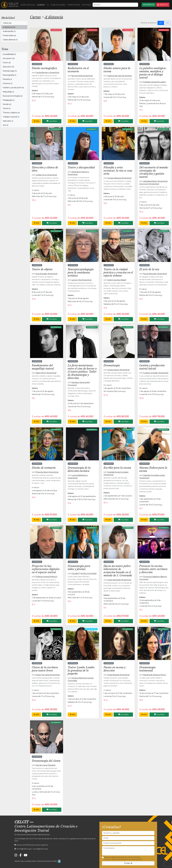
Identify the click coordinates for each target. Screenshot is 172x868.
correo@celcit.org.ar (24, 849)
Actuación (9, 58)
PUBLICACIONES (58, 5)
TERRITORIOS (74, 5)
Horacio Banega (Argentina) (119, 178)
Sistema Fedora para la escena (153, 469)
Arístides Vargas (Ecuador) (155, 82)
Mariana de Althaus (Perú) (155, 675)
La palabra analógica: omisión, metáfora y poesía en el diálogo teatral (153, 73)
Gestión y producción (13, 88)
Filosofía (7, 79)
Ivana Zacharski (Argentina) (119, 580)
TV (48, 5)
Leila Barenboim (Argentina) (155, 181)
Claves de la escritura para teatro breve (45, 669)
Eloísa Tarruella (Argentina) (48, 675)
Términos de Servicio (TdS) (47, 861)
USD (167, 23)
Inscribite (52, 121)
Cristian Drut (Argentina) (46, 175)
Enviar (128, 863)
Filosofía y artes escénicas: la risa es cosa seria (118, 171)
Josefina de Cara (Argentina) (120, 76)
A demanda (9, 31)
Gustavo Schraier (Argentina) (156, 373)
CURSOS (41, 5)
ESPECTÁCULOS (28, 5)
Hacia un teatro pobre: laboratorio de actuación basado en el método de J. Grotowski (118, 571)
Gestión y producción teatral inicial (152, 367)
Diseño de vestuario (44, 468)
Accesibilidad (9, 54)
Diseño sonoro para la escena (117, 70)
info (36, 121)
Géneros (8, 83)
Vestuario (8, 121)
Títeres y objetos (11, 113)
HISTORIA (86, 5)
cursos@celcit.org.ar (41, 849)
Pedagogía (9, 100)
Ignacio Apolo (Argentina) (118, 370)
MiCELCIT (163, 5)
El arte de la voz (149, 269)
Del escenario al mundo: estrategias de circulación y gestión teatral (154, 172)
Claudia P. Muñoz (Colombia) (84, 573)
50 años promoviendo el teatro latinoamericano (32, 835)
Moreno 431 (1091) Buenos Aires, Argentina (32, 845)
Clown (7, 63)
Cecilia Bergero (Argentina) (47, 73)
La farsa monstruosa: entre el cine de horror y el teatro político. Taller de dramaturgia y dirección (82, 372)
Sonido (7, 104)
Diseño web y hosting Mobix (25, 861)
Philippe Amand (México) (46, 577)
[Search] (115, 5)
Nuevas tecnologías (13, 96)
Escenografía (9, 75)
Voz (5, 125)
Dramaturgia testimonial (147, 669)
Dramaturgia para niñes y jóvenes (79, 568)
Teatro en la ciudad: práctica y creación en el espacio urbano (118, 272)
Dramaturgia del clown (46, 761)
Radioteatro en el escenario (78, 70)
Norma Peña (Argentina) (82, 76)
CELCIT (22, 822)
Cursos (35, 17)
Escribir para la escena (117, 468)
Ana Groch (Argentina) (149, 184)
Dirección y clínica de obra (45, 169)
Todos (7, 23)
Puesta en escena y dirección (115, 669)
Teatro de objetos (42, 269)
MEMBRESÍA (149, 5)
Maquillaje (8, 92)
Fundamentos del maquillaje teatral (43, 367)
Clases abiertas (10, 40)
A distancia (9, 27)
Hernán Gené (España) (46, 765)
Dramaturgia (10, 71)
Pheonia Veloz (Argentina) (47, 472)
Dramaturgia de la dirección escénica (79, 469)
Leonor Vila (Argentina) (82, 280)
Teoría (7, 108)
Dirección (8, 67)
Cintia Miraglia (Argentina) (118, 675)
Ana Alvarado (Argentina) (47, 274)
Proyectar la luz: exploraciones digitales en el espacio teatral (46, 569)
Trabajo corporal (11, 117)
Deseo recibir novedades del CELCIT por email (123, 858)
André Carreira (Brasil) (117, 280)
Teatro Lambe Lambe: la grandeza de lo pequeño (81, 671)
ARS (161, 23)
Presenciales (9, 35)
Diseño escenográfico (44, 68)
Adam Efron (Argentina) (46, 373)
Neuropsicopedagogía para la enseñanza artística (81, 272)
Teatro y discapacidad (81, 167)
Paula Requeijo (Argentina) (155, 274)
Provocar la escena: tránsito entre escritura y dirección (153, 569)
